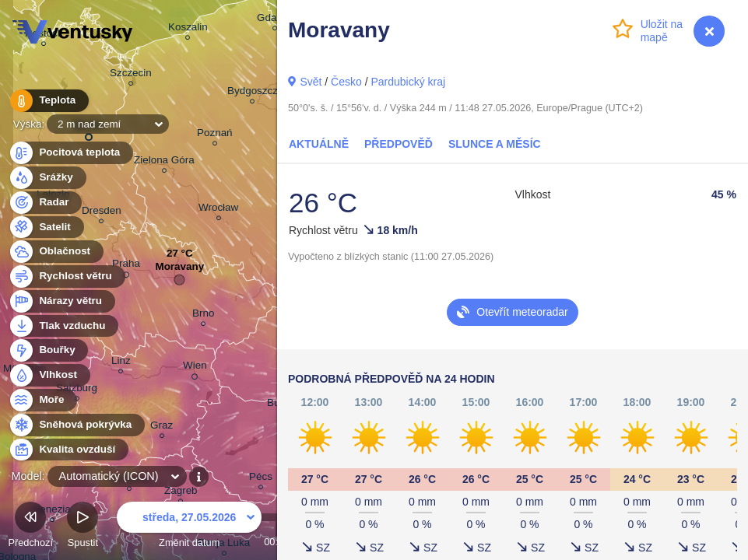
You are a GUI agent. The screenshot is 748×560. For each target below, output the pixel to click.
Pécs (261, 479)
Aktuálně (319, 144)
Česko (346, 82)
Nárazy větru (61, 301)
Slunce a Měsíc (495, 144)
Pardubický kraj (408, 82)
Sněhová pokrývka (76, 425)
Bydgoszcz (253, 93)
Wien (195, 368)
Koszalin (188, 29)
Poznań (215, 135)
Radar (45, 203)
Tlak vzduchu (63, 326)
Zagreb (181, 493)
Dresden (102, 213)
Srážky (47, 178)
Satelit (46, 227)
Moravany (179, 270)
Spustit (83, 527)
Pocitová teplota (70, 153)
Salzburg (77, 390)
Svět (311, 82)
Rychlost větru (67, 276)
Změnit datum (189, 527)
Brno (203, 315)
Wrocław (218, 210)
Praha (126, 266)
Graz (162, 427)
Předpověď (399, 144)
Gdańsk (275, 20)
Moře (43, 400)
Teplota (48, 101)
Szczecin (131, 75)
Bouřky (48, 350)
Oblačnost (56, 252)
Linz (121, 363)
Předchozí (30, 527)
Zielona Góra (164, 162)
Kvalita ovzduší (68, 450)
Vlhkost (49, 375)
